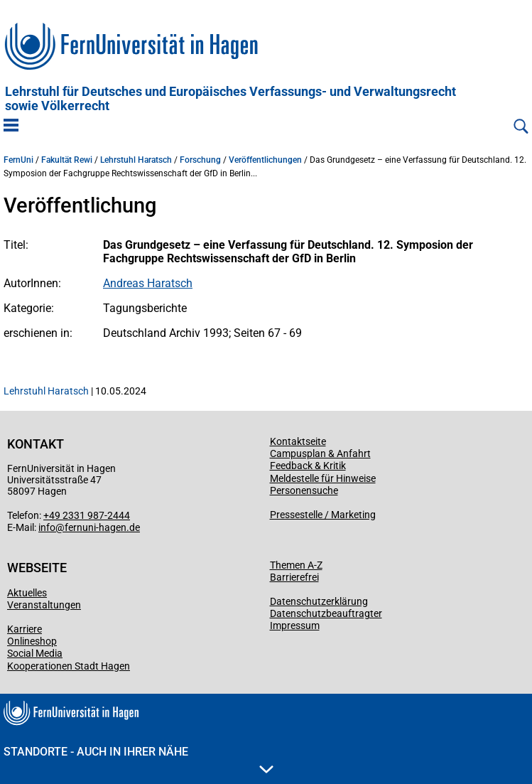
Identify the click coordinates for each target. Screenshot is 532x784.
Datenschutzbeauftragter (326, 613)
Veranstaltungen (44, 605)
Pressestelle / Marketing (323, 515)
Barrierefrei (294, 577)
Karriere (25, 629)
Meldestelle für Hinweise (323, 478)
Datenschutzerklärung (319, 601)
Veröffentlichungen (265, 160)
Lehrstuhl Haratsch (136, 160)
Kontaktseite (298, 441)
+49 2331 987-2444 (87, 515)
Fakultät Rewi (67, 160)
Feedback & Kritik (308, 466)
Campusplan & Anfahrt (320, 453)
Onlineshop (32, 641)
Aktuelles (27, 593)
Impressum (295, 625)
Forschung (200, 160)
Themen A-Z (296, 565)
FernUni (18, 160)
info (47, 527)
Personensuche (304, 490)
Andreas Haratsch (148, 283)
